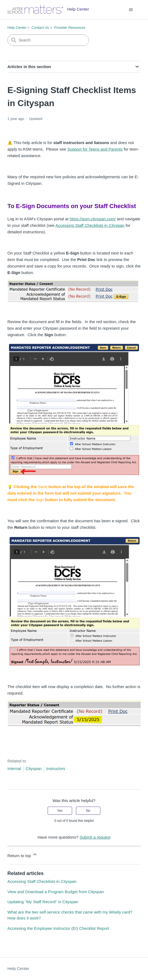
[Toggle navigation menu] (131, 10)
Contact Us (40, 28)
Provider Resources (70, 28)
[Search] (48, 40)
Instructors (56, 769)
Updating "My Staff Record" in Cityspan (43, 902)
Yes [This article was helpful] (60, 811)
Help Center (17, 28)
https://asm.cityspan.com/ (93, 219)
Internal (14, 769)
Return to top (22, 855)
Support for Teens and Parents (95, 149)
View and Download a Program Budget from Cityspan (56, 892)
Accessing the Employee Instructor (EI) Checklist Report (58, 928)
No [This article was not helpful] (88, 811)
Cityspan (33, 769)
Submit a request (95, 837)
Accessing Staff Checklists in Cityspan (90, 225)
